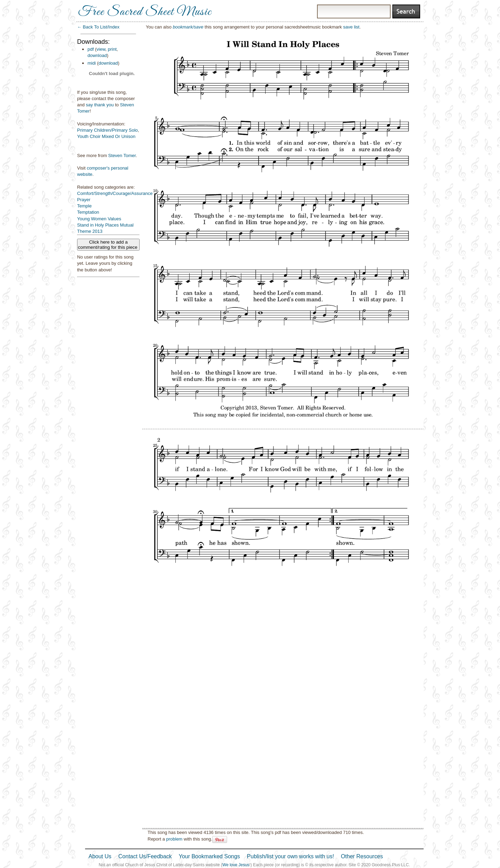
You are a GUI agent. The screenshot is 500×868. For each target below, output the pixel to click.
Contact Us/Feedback (145, 856)
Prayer (84, 200)
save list (351, 27)
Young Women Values (99, 219)
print (112, 49)
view (101, 49)
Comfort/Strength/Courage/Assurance (115, 193)
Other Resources (362, 856)
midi (92, 63)
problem (174, 839)
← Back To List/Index (98, 27)
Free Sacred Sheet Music (145, 12)
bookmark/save (188, 27)
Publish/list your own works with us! (290, 856)
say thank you (100, 105)
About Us (100, 856)
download (97, 55)
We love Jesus (236, 865)
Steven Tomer (122, 155)
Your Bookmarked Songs (209, 856)
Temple (84, 206)
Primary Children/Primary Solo (107, 130)
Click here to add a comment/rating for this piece (109, 245)
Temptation (88, 212)
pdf (91, 49)
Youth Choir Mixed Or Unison (106, 136)
